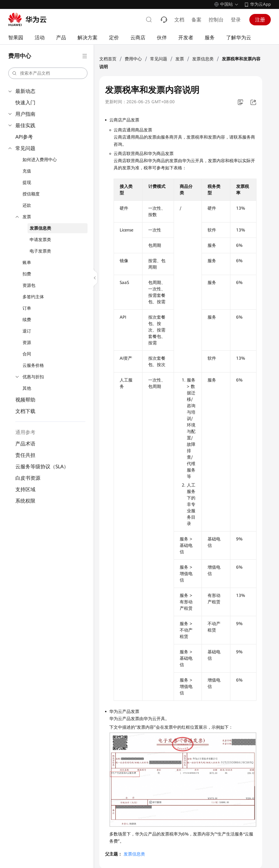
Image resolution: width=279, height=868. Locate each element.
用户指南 (25, 114)
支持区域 (25, 489)
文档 (179, 20)
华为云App (260, 4)
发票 (27, 217)
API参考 (24, 137)
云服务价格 (33, 365)
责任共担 (25, 455)
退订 (27, 331)
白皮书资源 (28, 478)
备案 (196, 20)
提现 (27, 183)
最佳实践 (25, 125)
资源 (27, 343)
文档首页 (108, 59)
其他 (27, 388)
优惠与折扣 (33, 377)
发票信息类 (40, 228)
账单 (27, 263)
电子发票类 (40, 251)
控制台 (216, 20)
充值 (27, 171)
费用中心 (133, 59)
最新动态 (25, 91)
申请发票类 (40, 240)
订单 (27, 308)
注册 (260, 20)
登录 (236, 20)
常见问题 (25, 148)
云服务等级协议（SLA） (42, 467)
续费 (27, 320)
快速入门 (25, 103)
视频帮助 (25, 400)
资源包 (29, 285)
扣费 (27, 274)
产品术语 (25, 444)
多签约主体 (33, 297)
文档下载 (25, 411)
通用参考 (25, 432)
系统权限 (25, 501)
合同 (27, 354)
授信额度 (31, 194)
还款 (27, 205)
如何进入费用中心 (40, 160)
